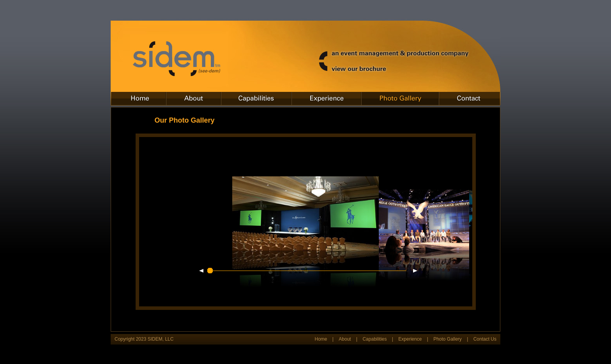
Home (321, 339)
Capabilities (374, 339)
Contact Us (485, 339)
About (345, 339)
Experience (410, 339)
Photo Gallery (448, 339)
